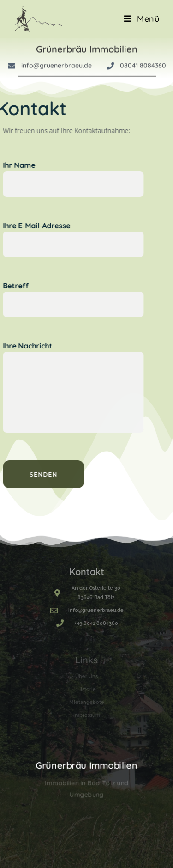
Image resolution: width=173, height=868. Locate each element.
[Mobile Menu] (142, 19)
